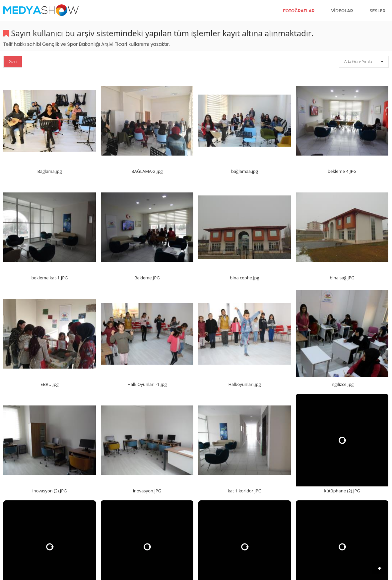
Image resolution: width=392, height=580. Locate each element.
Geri (13, 61)
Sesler (378, 11)
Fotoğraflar (299, 11)
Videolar (342, 11)
